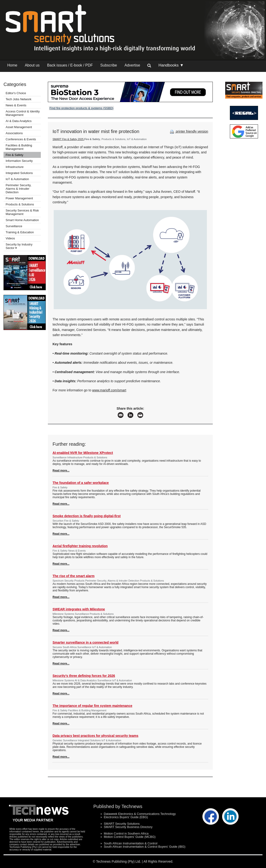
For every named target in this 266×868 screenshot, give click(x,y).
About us (32, 65)
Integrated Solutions (19, 173)
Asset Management (19, 127)
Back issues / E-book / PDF (70, 65)
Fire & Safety (14, 155)
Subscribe (109, 65)
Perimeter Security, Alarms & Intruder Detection (19, 189)
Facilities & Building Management (19, 147)
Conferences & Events (21, 139)
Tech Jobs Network (19, 99)
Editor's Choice (16, 93)
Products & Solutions (20, 204)
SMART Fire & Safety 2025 (68, 139)
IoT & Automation (17, 179)
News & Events (16, 105)
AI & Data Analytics (19, 121)
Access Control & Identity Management (23, 113)
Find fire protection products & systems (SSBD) (81, 108)
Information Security (19, 161)
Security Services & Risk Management (22, 212)
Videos (10, 238)
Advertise (132, 65)
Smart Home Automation (23, 220)
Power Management (19, 198)
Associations (14, 133)
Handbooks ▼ (171, 65)
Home (12, 65)
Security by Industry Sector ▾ (19, 246)
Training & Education (20, 232)
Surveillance (14, 226)
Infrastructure (15, 167)
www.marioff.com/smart (109, 390)
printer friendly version (189, 131)
